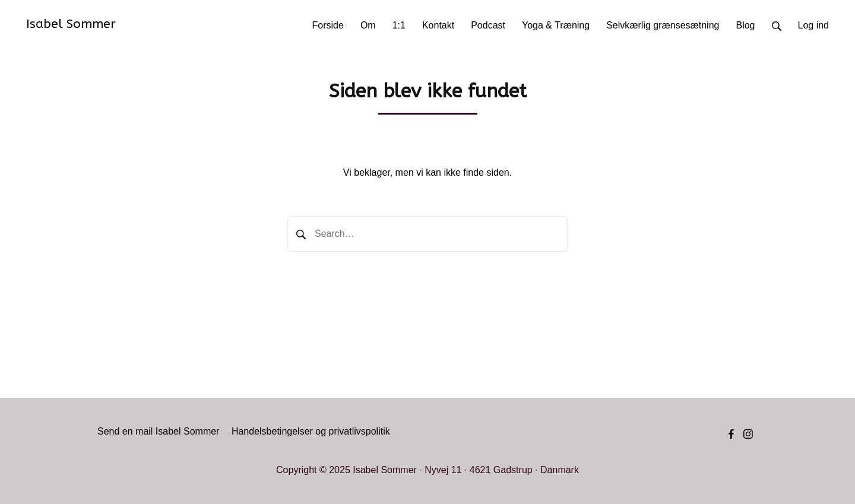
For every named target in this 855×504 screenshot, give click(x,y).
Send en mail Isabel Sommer (158, 431)
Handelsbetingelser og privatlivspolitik (311, 431)
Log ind (814, 25)
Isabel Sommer (71, 24)
